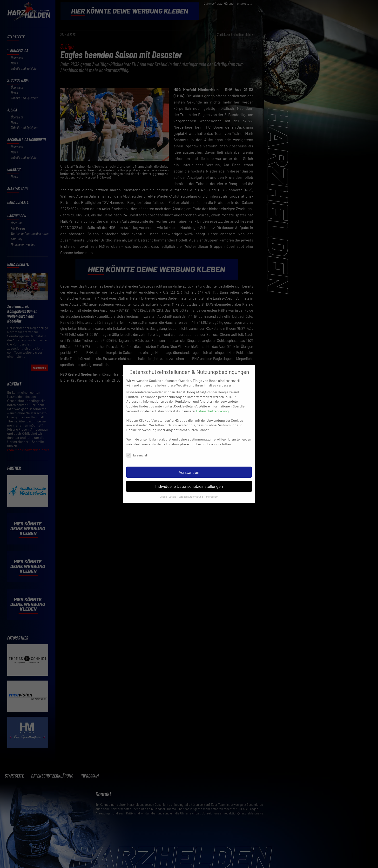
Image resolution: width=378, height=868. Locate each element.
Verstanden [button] (189, 466)
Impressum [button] (212, 490)
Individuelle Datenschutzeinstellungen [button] (189, 480)
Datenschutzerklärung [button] (191, 490)
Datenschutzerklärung (212, 405)
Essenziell (137, 449)
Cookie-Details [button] (168, 490)
